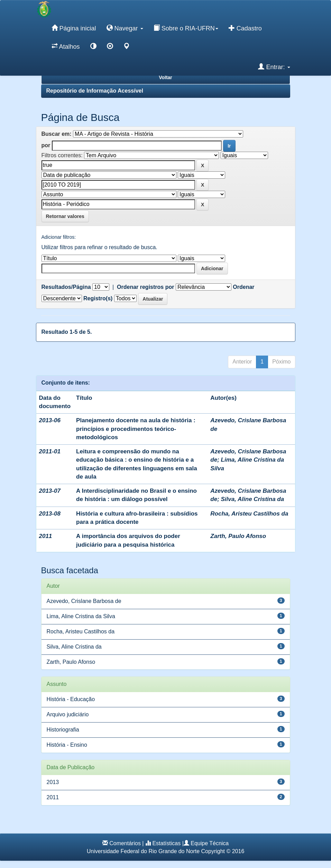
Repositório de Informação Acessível (95, 91)
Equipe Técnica (210, 843)
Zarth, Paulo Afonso (238, 536)
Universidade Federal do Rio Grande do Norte (143, 851)
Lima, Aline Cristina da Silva (81, 616)
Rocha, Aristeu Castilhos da (249, 514)
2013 (53, 782)
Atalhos (66, 46)
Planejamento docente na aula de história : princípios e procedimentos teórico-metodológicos (136, 429)
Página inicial (74, 28)
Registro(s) (98, 298)
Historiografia (63, 730)
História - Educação (71, 699)
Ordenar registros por (145, 287)
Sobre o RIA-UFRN (186, 28)
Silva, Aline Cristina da (253, 499)
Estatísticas (166, 843)
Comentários (125, 843)
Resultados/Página (66, 287)
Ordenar (243, 287)
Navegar (125, 28)
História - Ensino (67, 745)
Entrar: (274, 67)
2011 (53, 797)
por (46, 145)
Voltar (165, 77)
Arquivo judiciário (68, 714)
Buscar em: (57, 134)
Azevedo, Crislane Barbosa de (84, 601)
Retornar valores (65, 216)
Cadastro (245, 28)
